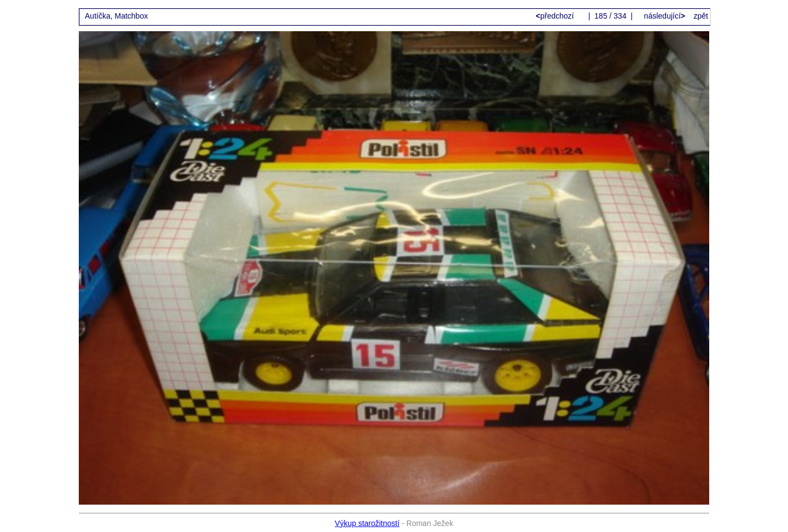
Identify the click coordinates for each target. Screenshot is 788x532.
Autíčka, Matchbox (116, 16)
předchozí (556, 16)
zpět (701, 16)
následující (664, 16)
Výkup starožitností (367, 523)
